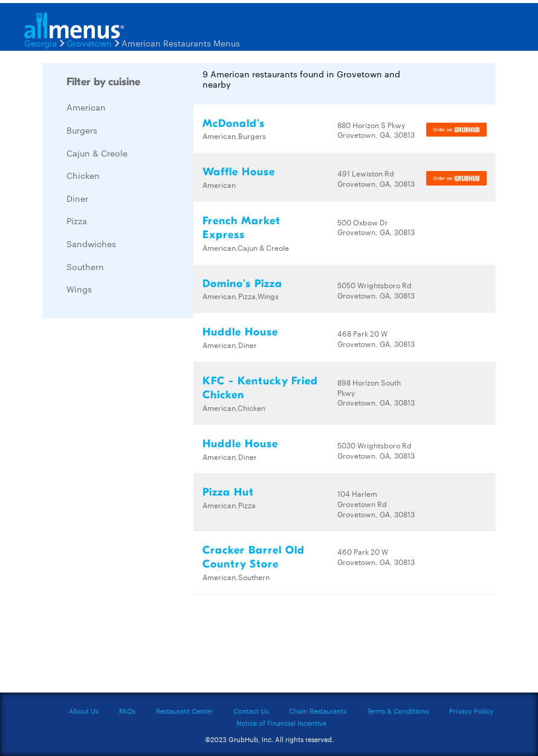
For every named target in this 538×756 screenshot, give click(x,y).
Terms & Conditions (398, 711)
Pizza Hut (228, 492)
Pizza (77, 221)
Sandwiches (91, 244)
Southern (85, 267)
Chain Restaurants (318, 711)
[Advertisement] (133, 509)
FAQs (127, 711)
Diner (77, 198)
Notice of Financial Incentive (281, 723)
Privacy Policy (471, 711)
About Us (84, 711)
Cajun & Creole (97, 153)
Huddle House (240, 332)
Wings (79, 289)
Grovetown (89, 43)
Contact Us (251, 711)
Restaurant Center (184, 711)
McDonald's (234, 124)
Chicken (83, 175)
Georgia (41, 43)
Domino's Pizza (242, 284)
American (86, 107)
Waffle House (239, 172)
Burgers (82, 130)
